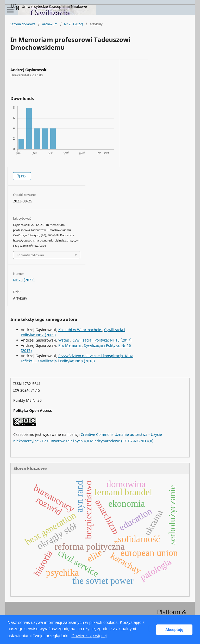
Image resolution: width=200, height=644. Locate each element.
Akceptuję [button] (174, 630)
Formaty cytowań (30, 255)
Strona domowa (23, 24)
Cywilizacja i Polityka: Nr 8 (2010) (66, 361)
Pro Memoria (70, 345)
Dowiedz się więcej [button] (89, 636)
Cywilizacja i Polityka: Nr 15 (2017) (102, 340)
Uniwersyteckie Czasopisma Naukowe (49, 7)
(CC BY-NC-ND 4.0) (137, 441)
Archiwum (50, 24)
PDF (24, 176)
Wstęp (64, 340)
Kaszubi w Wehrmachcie (80, 330)
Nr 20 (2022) (74, 24)
